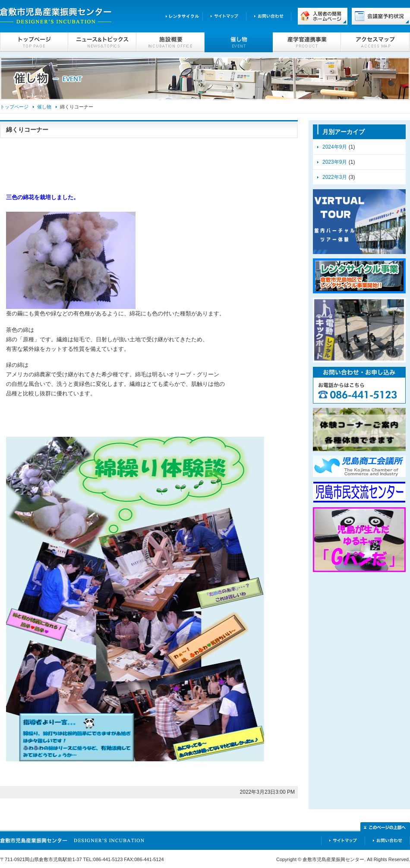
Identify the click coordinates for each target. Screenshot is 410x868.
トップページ (34, 42)
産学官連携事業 (307, 42)
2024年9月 (335, 147)
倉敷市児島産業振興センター (56, 16)
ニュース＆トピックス (102, 42)
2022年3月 (335, 177)
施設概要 (170, 42)
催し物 (239, 42)
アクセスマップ (375, 42)
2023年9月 (335, 162)
